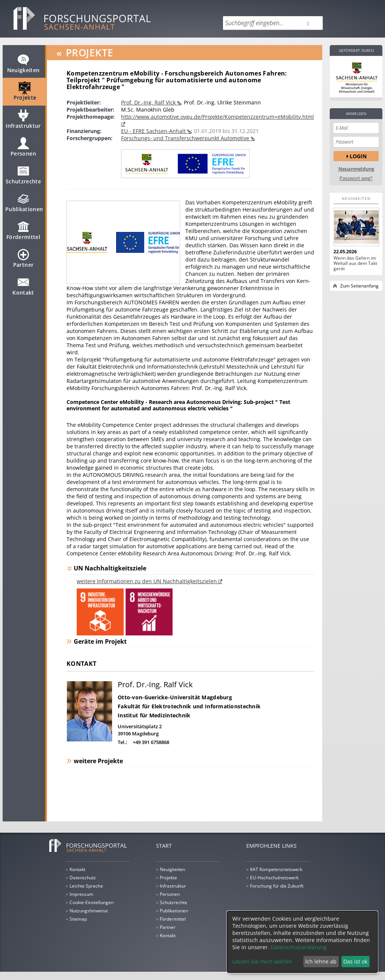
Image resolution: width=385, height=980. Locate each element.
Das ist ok (355, 961)
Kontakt (23, 289)
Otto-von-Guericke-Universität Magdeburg (175, 697)
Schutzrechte (23, 178)
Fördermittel (23, 234)
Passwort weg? (356, 178)
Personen (23, 150)
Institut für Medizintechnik (154, 715)
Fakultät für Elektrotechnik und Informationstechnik (189, 706)
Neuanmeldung (356, 169)
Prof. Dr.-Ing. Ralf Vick (149, 102)
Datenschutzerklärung (299, 947)
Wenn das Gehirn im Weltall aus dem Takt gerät (355, 263)
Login (358, 156)
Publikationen (24, 206)
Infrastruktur (23, 122)
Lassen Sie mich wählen (262, 961)
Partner (23, 262)
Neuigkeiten (23, 67)
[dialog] (302, 942)
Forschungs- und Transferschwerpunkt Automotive (186, 138)
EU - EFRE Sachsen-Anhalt (154, 131)
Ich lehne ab (321, 961)
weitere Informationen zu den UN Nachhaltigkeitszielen (147, 581)
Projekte (25, 95)
